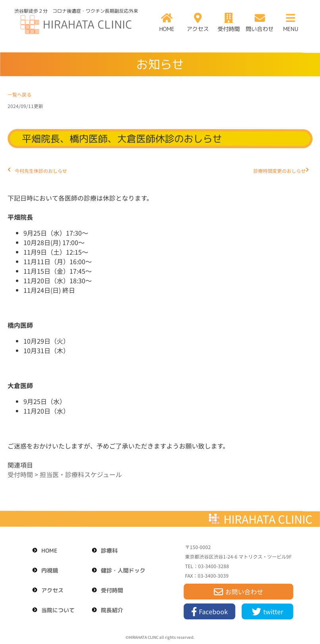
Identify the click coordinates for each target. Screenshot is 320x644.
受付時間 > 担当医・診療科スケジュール (65, 474)
